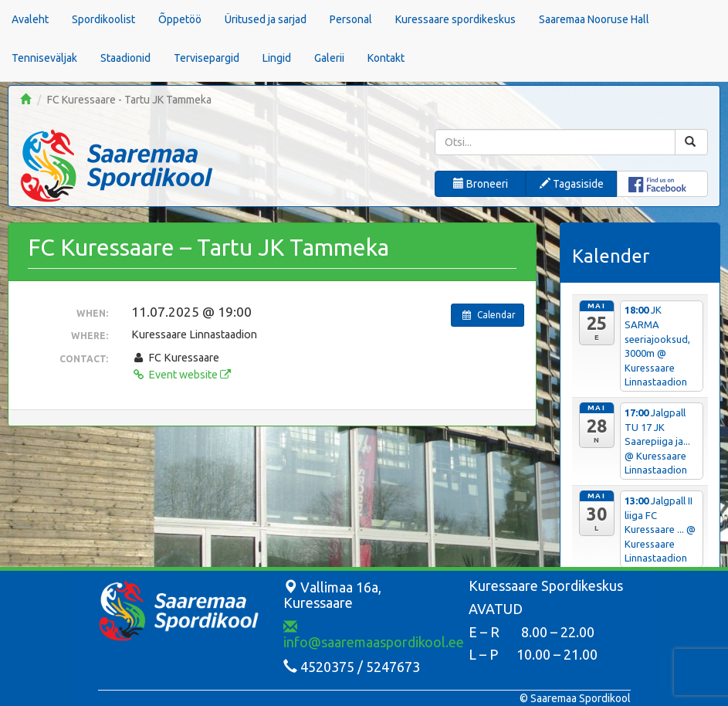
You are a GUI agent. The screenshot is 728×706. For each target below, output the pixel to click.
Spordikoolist (103, 19)
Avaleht (30, 19)
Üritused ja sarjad (266, 19)
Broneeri (481, 184)
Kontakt (386, 58)
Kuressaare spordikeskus (455, 19)
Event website (181, 375)
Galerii (329, 58)
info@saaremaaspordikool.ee (374, 635)
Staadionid (125, 58)
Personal (351, 19)
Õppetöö (180, 19)
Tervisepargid (207, 58)
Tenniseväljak (44, 58)
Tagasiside (572, 184)
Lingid (277, 58)
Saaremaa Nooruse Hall (594, 19)
